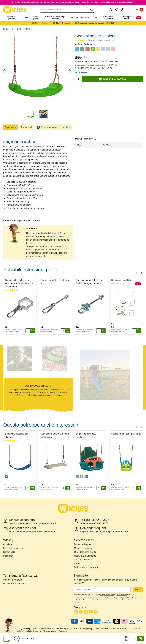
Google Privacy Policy (107, 595)
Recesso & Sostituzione (15, 584)
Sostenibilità (9, 552)
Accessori (86, 18)
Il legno (78, 563)
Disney (25, 18)
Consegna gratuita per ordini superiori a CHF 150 (96, 65)
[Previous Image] (5, 70)
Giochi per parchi (126, 18)
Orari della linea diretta (85, 552)
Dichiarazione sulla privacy (81, 628)
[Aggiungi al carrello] (32, 331)
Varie (95, 18)
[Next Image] (69, 70)
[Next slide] (141, 273)
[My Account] (123, 10)
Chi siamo (8, 544)
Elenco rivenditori (50, 631)
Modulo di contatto (83, 548)
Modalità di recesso (33, 631)
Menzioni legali (62, 628)
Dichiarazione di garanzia (86, 567)
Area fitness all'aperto (109, 18)
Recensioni (27, 127)
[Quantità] (28, 331)
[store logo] (15, 10)
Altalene (75, 18)
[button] (136, 10)
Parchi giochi (36, 18)
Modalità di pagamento (85, 556)
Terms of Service (122, 595)
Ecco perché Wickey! (13, 548)
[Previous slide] (137, 273)
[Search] (91, 10)
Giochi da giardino (12, 18)
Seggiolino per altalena (22, 29)
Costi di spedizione (83, 560)
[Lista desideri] (24, 639)
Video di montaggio (13, 580)
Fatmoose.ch (65, 631)
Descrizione (11, 127)
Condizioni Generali (102, 628)
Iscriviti (138, 589)
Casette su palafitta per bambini (56, 18)
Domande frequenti (83, 544)
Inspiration (8, 556)
